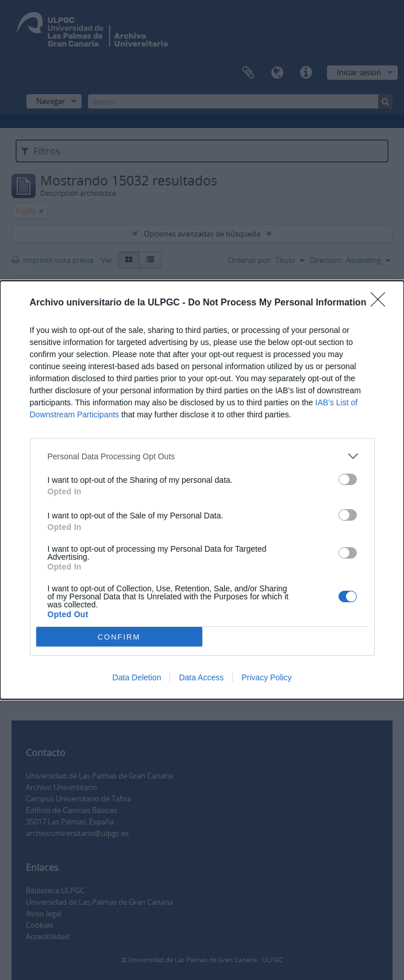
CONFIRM (119, 636)
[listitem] (202, 456)
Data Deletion (137, 677)
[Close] (382, 303)
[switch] (348, 479)
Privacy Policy (266, 677)
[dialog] (202, 490)
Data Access (201, 677)
